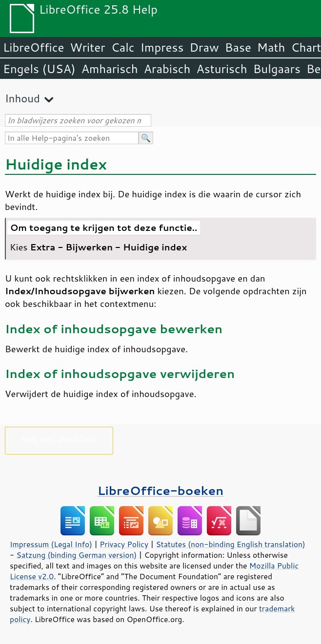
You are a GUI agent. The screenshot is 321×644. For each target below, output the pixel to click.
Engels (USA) (39, 69)
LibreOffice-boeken (160, 490)
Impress (162, 47)
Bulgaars (277, 69)
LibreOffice (33, 47)
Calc (123, 47)
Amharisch (110, 69)
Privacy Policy (124, 544)
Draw (204, 47)
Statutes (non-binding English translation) (230, 544)
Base (238, 47)
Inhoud (22, 98)
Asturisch (222, 69)
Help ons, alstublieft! (59, 439)
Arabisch (167, 69)
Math (271, 47)
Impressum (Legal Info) (51, 544)
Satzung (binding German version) (77, 555)
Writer (87, 47)
